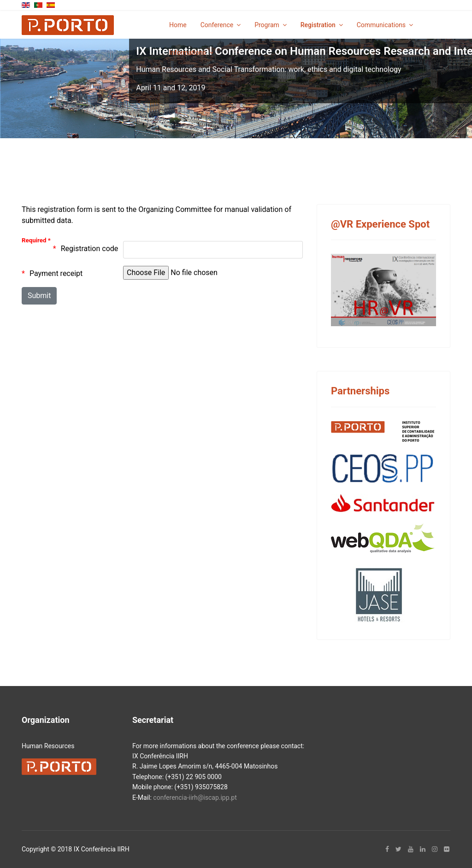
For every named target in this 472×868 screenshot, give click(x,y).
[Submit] (39, 296)
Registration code (90, 249)
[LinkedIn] (423, 849)
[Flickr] (447, 849)
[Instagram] (435, 849)
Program (267, 25)
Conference (217, 25)
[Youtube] (411, 849)
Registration (318, 25)
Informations (188, 53)
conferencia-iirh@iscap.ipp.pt (195, 798)
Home (178, 25)
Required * (36, 240)
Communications (381, 25)
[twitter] (398, 849)
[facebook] (387, 849)
